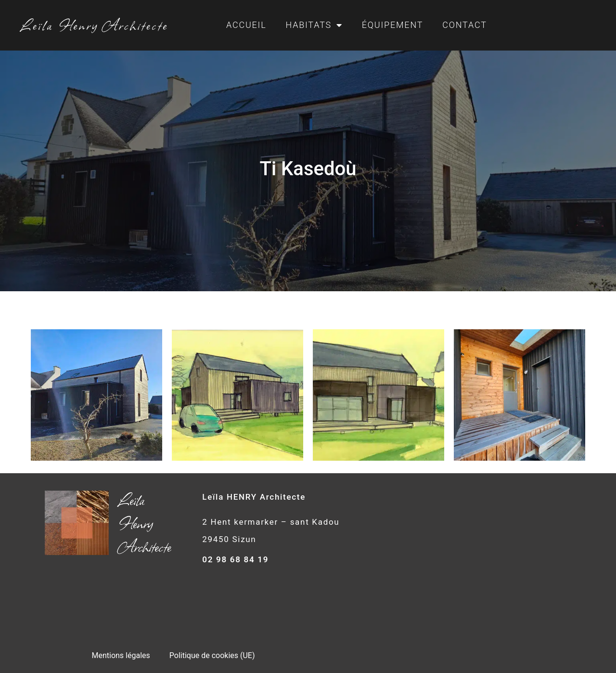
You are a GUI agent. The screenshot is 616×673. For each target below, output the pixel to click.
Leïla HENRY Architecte (254, 497)
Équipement (392, 25)
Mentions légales (121, 596)
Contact (464, 25)
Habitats (314, 25)
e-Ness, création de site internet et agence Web (339, 653)
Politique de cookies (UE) (212, 596)
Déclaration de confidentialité (173, 618)
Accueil (246, 25)
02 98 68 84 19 (235, 559)
